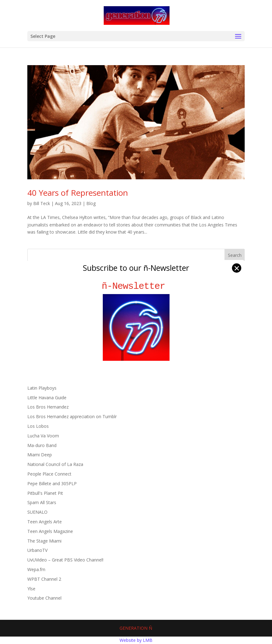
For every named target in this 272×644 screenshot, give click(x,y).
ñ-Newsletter (136, 286)
